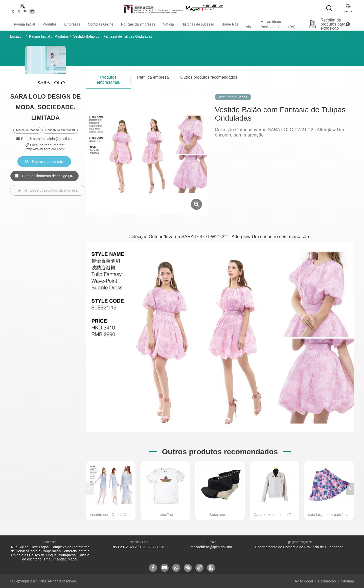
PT (32, 11)
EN (25, 11)
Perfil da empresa (153, 77)
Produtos (50, 24)
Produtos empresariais (108, 80)
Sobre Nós (230, 24)
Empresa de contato (44, 162)
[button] (350, 489)
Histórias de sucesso (198, 24)
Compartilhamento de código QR (44, 176)
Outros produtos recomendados (209, 77)
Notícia (168, 24)
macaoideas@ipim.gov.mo (211, 547)
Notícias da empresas (138, 24)
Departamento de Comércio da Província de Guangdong (299, 547)
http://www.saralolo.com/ (45, 149)
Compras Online (100, 24)
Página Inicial (24, 24)
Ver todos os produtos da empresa (48, 190)
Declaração (327, 581)
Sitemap (347, 581)
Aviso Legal (304, 581)
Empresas (72, 24)
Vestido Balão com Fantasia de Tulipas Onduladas (113, 36)
